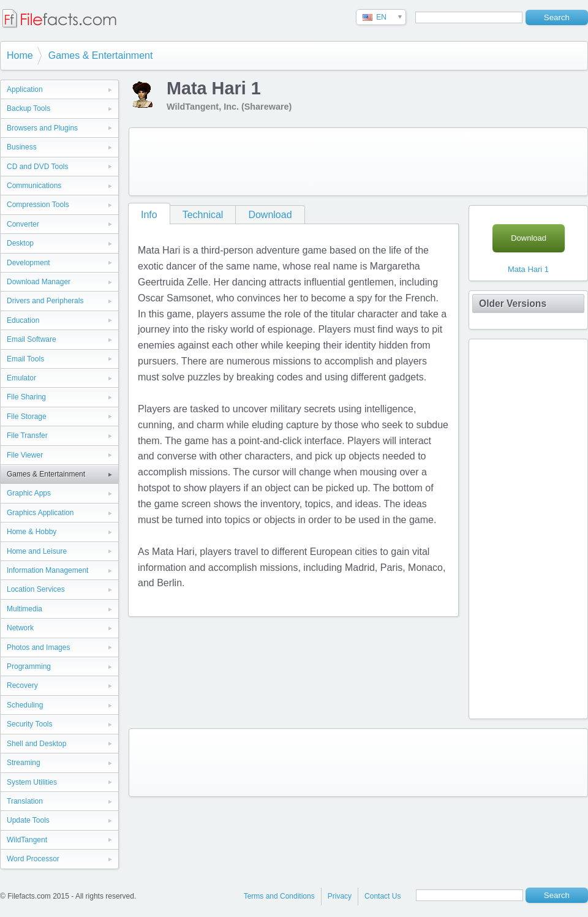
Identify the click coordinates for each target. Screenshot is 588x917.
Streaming (24, 763)
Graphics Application (40, 513)
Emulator (21, 378)
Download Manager (39, 282)
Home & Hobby (32, 532)
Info (149, 215)
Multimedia (24, 609)
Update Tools (28, 820)
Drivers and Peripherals (45, 301)
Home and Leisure (37, 551)
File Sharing (26, 397)
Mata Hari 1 (528, 269)
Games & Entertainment (101, 55)
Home (20, 55)
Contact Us (383, 896)
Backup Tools (28, 108)
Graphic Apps (29, 493)
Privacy (340, 896)
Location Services (36, 589)
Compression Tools (38, 205)
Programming (29, 666)
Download (270, 215)
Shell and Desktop (36, 744)
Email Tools (25, 359)
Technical (203, 215)
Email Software (32, 339)
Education (23, 320)
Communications (34, 186)
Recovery (22, 685)
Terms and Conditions (279, 896)
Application (25, 89)
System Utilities (32, 782)
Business (22, 147)
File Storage (27, 417)
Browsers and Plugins (42, 128)
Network (20, 628)
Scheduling (25, 705)
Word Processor (33, 859)
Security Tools (29, 724)
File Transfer (27, 436)
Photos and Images (38, 647)
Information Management (47, 570)
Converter (23, 224)
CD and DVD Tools (38, 167)
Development (28, 263)
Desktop (20, 243)
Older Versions (513, 304)
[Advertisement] (358, 162)
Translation (25, 801)
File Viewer (25, 455)
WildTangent (27, 840)
